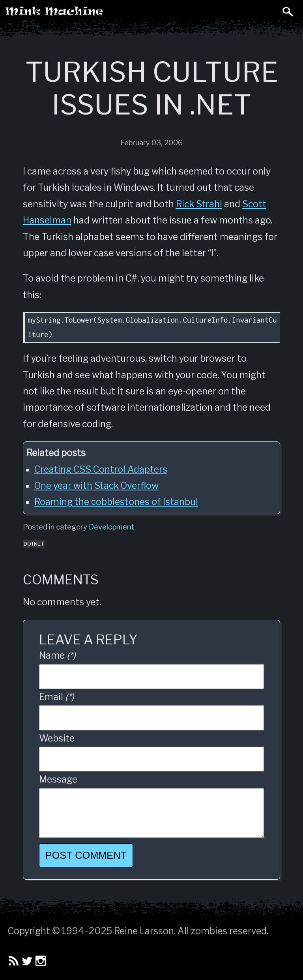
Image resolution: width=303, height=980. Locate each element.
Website (57, 738)
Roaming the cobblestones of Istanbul (116, 502)
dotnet (34, 544)
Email (57, 697)
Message (58, 779)
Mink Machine (85, 14)
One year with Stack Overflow (96, 486)
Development (111, 527)
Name (57, 655)
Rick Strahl (199, 204)
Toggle (271, 11)
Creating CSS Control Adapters (101, 469)
